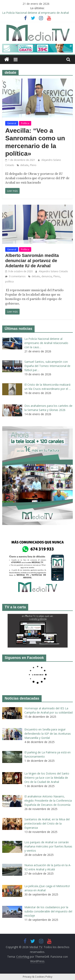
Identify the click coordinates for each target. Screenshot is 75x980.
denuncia (47, 276)
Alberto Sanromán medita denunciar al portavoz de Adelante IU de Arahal (32, 261)
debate (24, 165)
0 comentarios (15, 276)
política (9, 282)
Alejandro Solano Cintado (53, 271)
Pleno (33, 165)
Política (25, 123)
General (12, 123)
